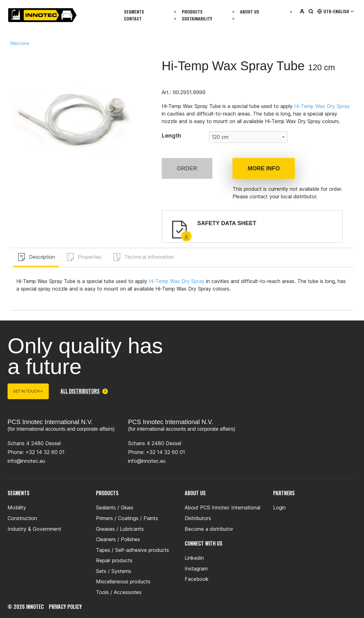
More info (264, 168)
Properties (90, 257)
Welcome (20, 43)
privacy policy (65, 607)
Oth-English (336, 11)
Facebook (197, 579)
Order (187, 168)
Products (192, 11)
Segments (134, 11)
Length (171, 136)
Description (42, 257)
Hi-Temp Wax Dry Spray (322, 106)
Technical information (149, 257)
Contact (133, 18)
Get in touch (28, 391)
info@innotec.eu (26, 461)
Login (279, 507)
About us (250, 11)
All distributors (84, 391)
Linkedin (194, 558)
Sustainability (197, 18)
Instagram (196, 569)
